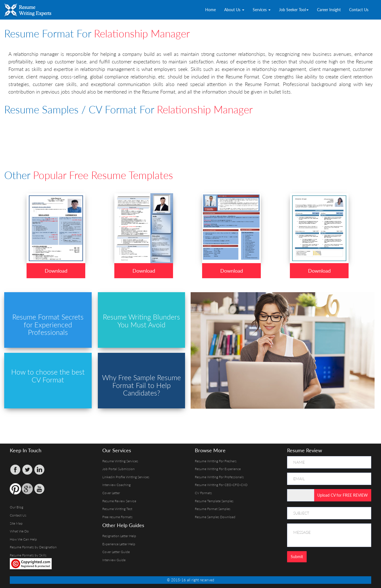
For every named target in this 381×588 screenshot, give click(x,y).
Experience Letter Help (119, 544)
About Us (234, 10)
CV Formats (203, 493)
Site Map (16, 523)
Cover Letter (111, 493)
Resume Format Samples (213, 509)
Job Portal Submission (119, 469)
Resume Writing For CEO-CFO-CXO (221, 485)
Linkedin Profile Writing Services (126, 477)
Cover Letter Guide (116, 552)
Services (262, 10)
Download (56, 271)
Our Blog (16, 507)
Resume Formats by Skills (28, 555)
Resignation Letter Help (119, 536)
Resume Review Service (119, 501)
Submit (297, 557)
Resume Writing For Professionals (219, 477)
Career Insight (329, 10)
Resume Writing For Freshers (216, 461)
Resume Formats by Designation (33, 547)
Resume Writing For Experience (218, 469)
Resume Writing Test (117, 509)
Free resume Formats (117, 517)
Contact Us (359, 10)
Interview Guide (114, 560)
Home (210, 10)
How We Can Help (23, 539)
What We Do (19, 531)
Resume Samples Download (215, 517)
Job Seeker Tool (294, 10)
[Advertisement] (140, 135)
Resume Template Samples (214, 501)
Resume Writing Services (120, 461)
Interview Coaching (116, 485)
